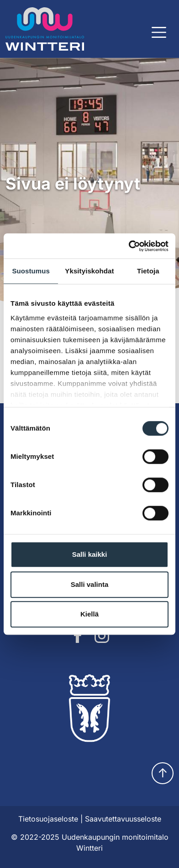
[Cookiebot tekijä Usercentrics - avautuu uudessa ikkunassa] (129, 246)
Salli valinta (90, 584)
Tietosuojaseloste (48, 819)
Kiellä (89, 614)
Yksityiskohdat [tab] (89, 271)
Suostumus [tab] (31, 271)
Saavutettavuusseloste (123, 819)
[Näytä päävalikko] (159, 32)
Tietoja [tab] (148, 271)
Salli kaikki (90, 554)
